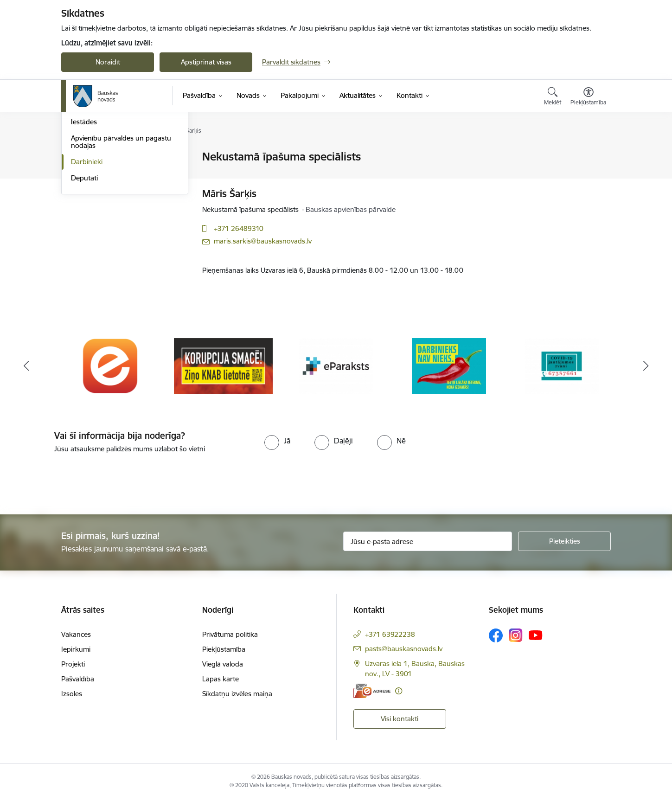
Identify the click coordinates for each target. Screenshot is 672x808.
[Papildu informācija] (399, 700)
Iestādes (84, 222)
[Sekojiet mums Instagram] (516, 644)
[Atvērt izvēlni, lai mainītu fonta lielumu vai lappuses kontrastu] (588, 97)
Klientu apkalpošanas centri (114, 189)
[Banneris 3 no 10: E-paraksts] (336, 374)
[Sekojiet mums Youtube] (536, 644)
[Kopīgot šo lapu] (588, 176)
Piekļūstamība (224, 658)
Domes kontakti (96, 157)
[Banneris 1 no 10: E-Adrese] (111, 374)
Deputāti (84, 278)
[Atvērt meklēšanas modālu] (553, 97)
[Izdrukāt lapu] (588, 153)
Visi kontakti (400, 728)
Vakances (76, 643)
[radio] (277, 449)
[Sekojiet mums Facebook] (496, 644)
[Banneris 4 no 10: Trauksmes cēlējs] (449, 374)
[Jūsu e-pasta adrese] (428, 550)
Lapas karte (221, 688)
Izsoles (72, 702)
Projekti (73, 673)
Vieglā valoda (223, 673)
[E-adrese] (372, 700)
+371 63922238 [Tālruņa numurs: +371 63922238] (390, 643)
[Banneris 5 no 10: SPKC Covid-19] (562, 374)
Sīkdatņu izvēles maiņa (237, 702)
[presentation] (77, 489)
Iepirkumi (76, 658)
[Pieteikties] (564, 550)
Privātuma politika (230, 643)
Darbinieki (87, 261)
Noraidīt (108, 62)
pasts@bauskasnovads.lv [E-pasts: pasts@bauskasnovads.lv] (404, 657)
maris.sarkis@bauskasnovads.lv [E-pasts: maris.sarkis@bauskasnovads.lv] (263, 241)
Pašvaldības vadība (100, 173)
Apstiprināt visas (206, 62)
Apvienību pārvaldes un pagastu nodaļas (121, 241)
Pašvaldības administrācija (111, 206)
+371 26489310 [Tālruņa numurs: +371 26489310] (239, 228)
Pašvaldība (78, 688)
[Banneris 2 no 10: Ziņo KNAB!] (223, 374)
